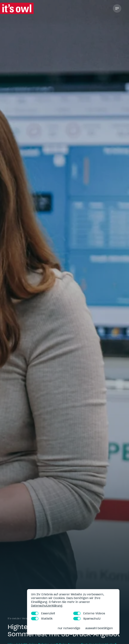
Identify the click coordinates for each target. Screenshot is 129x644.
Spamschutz (87, 619)
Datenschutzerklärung (47, 606)
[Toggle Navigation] (117, 8)
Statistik (42, 619)
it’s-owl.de (14, 618)
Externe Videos (89, 613)
